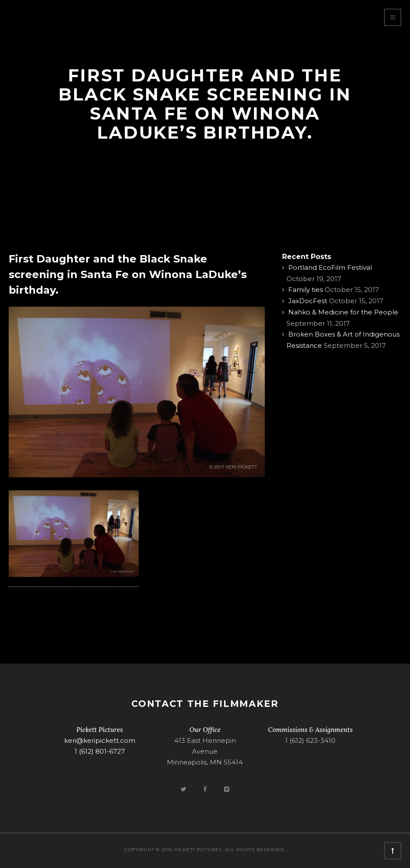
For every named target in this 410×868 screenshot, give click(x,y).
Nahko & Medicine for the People (343, 312)
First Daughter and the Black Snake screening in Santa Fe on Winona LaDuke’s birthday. (128, 274)
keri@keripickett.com (100, 740)
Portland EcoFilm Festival (330, 267)
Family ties (306, 290)
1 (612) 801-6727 (100, 751)
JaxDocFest (308, 301)
